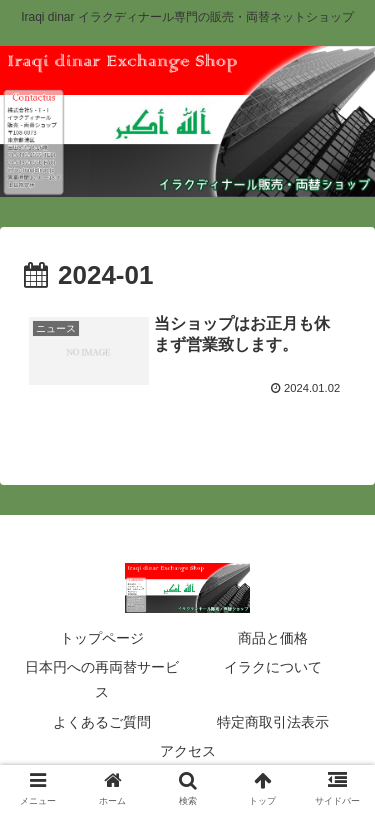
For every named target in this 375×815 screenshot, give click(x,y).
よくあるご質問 (102, 722)
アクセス (188, 751)
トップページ (102, 638)
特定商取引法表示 (273, 722)
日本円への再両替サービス (102, 679)
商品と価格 (273, 638)
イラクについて (273, 667)
